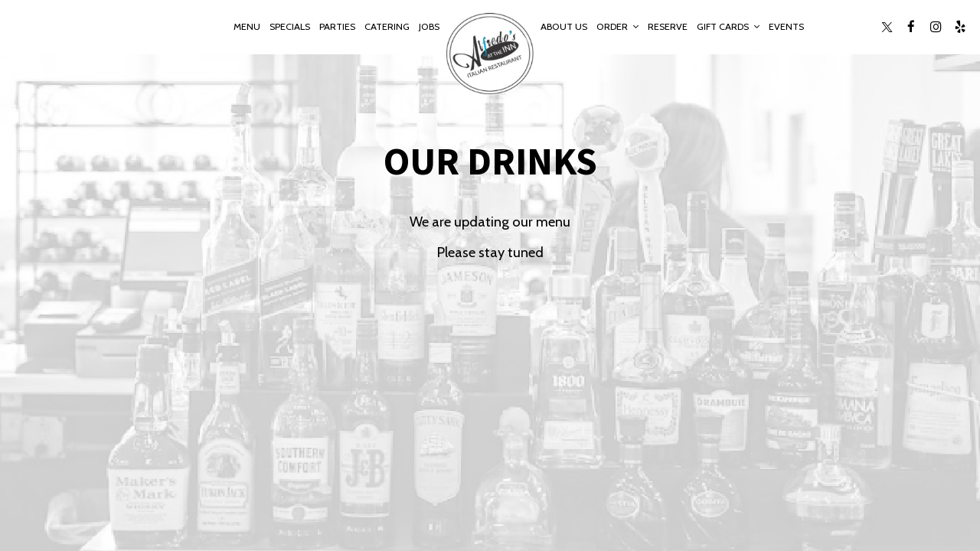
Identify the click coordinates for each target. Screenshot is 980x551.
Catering (387, 26)
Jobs (429, 26)
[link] (490, 54)
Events (786, 26)
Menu (247, 26)
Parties (337, 26)
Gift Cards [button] (728, 26)
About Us (564, 26)
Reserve (668, 26)
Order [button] (617, 26)
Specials (290, 26)
